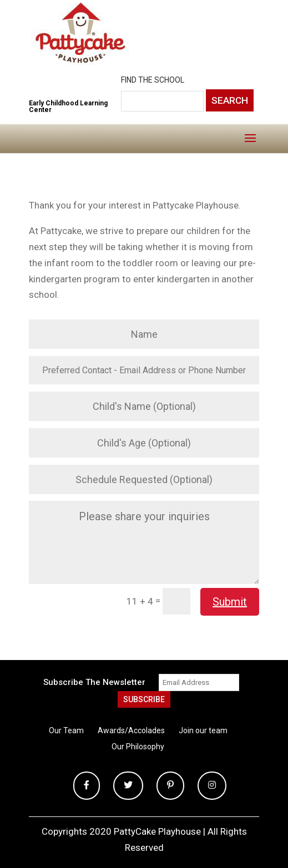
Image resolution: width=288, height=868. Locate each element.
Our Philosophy (138, 747)
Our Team (66, 730)
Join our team (203, 730)
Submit (230, 602)
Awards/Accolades (131, 730)
